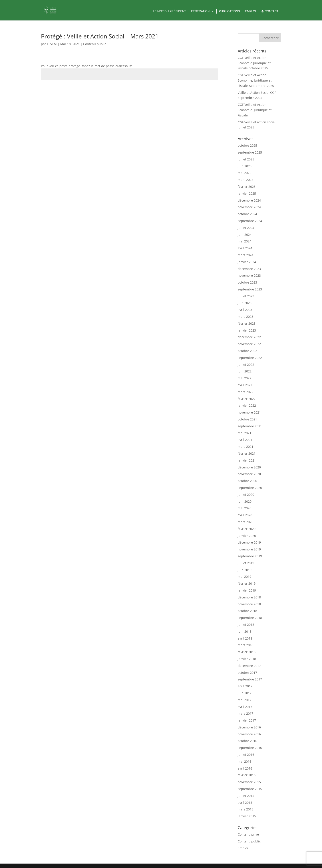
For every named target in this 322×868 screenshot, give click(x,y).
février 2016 (247, 775)
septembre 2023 (250, 289)
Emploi (251, 11)
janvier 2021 (247, 460)
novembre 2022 (249, 344)
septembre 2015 (250, 789)
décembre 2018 (249, 597)
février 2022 (247, 399)
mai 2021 (245, 433)
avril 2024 (245, 248)
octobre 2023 (247, 282)
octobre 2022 (247, 351)
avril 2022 (245, 385)
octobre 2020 (247, 481)
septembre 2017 (250, 679)
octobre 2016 (247, 741)
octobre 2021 (247, 419)
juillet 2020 (246, 495)
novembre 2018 (249, 604)
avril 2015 (245, 803)
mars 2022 (246, 392)
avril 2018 (245, 638)
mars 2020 (246, 522)
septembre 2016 (250, 748)
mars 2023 (246, 317)
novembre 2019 (249, 549)
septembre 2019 (250, 556)
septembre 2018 (250, 618)
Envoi (207, 90)
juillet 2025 (246, 159)
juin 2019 (245, 570)
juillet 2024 (246, 228)
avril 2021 (245, 440)
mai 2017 (245, 700)
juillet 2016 (246, 755)
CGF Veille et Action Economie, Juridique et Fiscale (255, 110)
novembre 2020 (249, 474)
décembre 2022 (249, 337)
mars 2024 (246, 255)
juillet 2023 (246, 296)
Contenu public (95, 44)
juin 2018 (245, 631)
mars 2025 (246, 180)
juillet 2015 (246, 796)
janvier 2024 (247, 262)
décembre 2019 (249, 542)
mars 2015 (246, 809)
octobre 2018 (247, 611)
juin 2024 (245, 235)
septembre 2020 (250, 488)
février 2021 (247, 453)
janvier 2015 (247, 816)
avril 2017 (245, 707)
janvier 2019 (247, 590)
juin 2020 (245, 501)
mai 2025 (245, 173)
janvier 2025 (247, 193)
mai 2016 (245, 761)
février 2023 (247, 323)
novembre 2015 (249, 782)
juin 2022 (245, 371)
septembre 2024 (250, 221)
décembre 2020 (249, 467)
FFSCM (52, 44)
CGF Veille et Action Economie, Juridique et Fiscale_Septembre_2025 (256, 80)
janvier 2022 (247, 405)
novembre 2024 (249, 207)
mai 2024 (245, 241)
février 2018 (247, 652)
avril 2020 (245, 515)
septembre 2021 (250, 426)
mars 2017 (246, 713)
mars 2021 (246, 447)
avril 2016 (245, 768)
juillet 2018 (246, 625)
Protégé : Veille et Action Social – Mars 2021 (100, 36)
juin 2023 (245, 303)
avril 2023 (245, 310)
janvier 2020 (247, 536)
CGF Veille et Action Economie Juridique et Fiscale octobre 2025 (254, 63)
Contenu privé (248, 834)
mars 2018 (246, 645)
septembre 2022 (250, 358)
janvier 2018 (247, 659)
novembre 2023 (249, 275)
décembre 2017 (249, 666)
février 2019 (247, 583)
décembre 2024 (249, 200)
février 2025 (247, 187)
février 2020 (247, 529)
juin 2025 (245, 166)
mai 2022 (245, 378)
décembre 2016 (249, 727)
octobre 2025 (247, 145)
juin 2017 (245, 693)
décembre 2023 (249, 269)
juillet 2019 (246, 563)
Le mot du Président (170, 11)
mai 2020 (245, 508)
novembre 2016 (249, 734)
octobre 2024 (247, 214)
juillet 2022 (246, 365)
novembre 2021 (249, 412)
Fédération (203, 11)
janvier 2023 (247, 330)
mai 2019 (245, 577)
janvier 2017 (247, 720)
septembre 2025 (250, 152)
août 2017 (245, 686)
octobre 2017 (247, 673)
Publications (229, 11)
